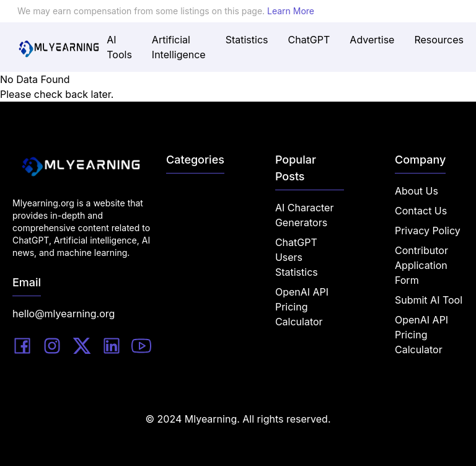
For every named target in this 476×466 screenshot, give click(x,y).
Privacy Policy (428, 231)
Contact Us (421, 211)
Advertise (372, 40)
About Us (416, 191)
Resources (439, 40)
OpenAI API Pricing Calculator (302, 307)
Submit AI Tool (429, 300)
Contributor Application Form (421, 265)
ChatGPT (309, 40)
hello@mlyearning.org (64, 314)
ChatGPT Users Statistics (297, 257)
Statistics (247, 40)
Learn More (291, 11)
